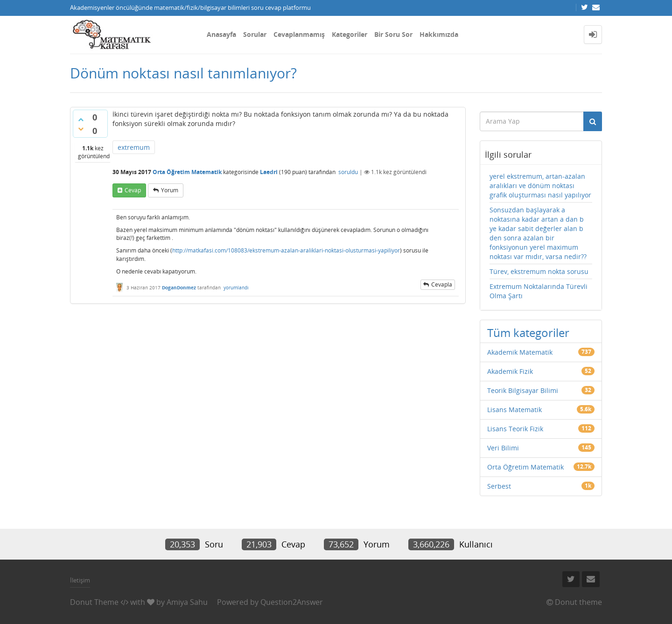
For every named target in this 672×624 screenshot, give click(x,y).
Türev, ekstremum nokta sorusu (539, 271)
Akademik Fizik (510, 371)
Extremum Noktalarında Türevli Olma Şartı (539, 291)
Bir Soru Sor (393, 34)
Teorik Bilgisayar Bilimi (523, 390)
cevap (133, 190)
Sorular (255, 34)
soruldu (348, 172)
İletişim (80, 580)
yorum (170, 190)
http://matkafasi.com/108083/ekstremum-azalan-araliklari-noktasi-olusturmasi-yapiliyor (286, 250)
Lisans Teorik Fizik (515, 429)
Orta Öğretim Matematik (187, 172)
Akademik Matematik (520, 352)
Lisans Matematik (514, 410)
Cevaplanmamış (299, 34)
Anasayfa (221, 34)
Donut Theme (94, 602)
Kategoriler (350, 34)
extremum (134, 147)
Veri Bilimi (503, 448)
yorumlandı (236, 287)
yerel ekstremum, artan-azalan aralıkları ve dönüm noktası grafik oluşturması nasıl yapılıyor (540, 186)
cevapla (442, 284)
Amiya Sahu (187, 602)
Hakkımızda (439, 34)
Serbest (499, 486)
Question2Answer (292, 602)
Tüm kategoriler (528, 333)
